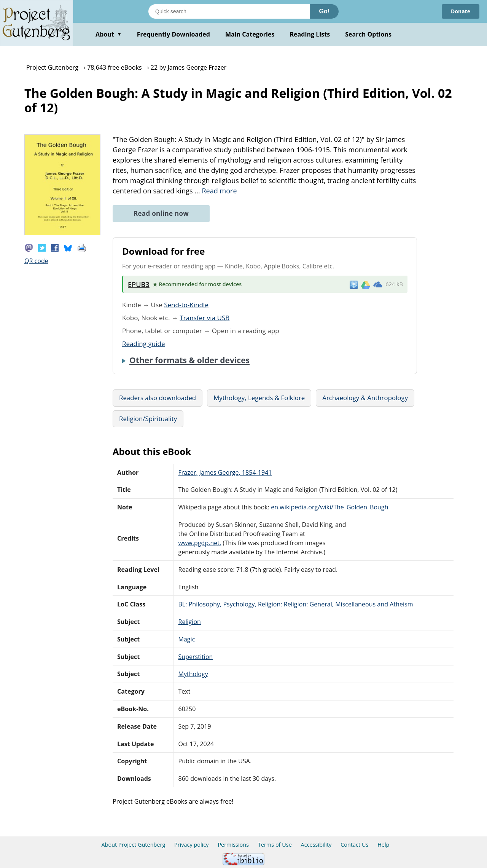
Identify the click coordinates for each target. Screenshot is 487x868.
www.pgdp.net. (200, 543)
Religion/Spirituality (148, 419)
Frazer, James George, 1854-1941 (225, 472)
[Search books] (229, 11)
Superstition (196, 657)
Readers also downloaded (158, 398)
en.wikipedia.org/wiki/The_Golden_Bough (329, 507)
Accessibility (316, 845)
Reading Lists (310, 34)
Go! (324, 11)
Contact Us (354, 845)
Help (383, 845)
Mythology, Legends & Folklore (259, 398)
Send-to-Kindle (186, 305)
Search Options (368, 34)
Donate (461, 11)
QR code (36, 261)
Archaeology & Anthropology (365, 398)
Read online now (161, 213)
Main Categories (250, 34)
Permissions (233, 845)
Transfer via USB (205, 318)
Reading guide (144, 344)
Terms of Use (275, 845)
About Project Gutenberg (134, 845)
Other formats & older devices (189, 360)
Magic (187, 639)
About (109, 34)
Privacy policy (192, 845)
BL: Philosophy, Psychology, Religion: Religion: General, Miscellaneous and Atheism (296, 604)
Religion (190, 622)
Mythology (193, 674)
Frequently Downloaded (173, 34)
